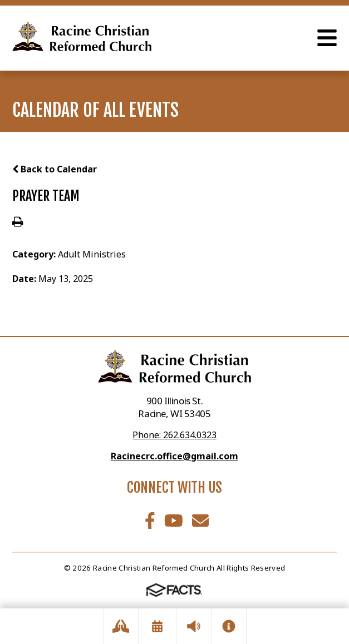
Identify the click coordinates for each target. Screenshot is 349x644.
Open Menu (327, 38)
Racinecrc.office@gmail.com (175, 456)
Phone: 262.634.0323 (175, 435)
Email (200, 521)
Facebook (150, 521)
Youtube (174, 521)
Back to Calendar (55, 169)
